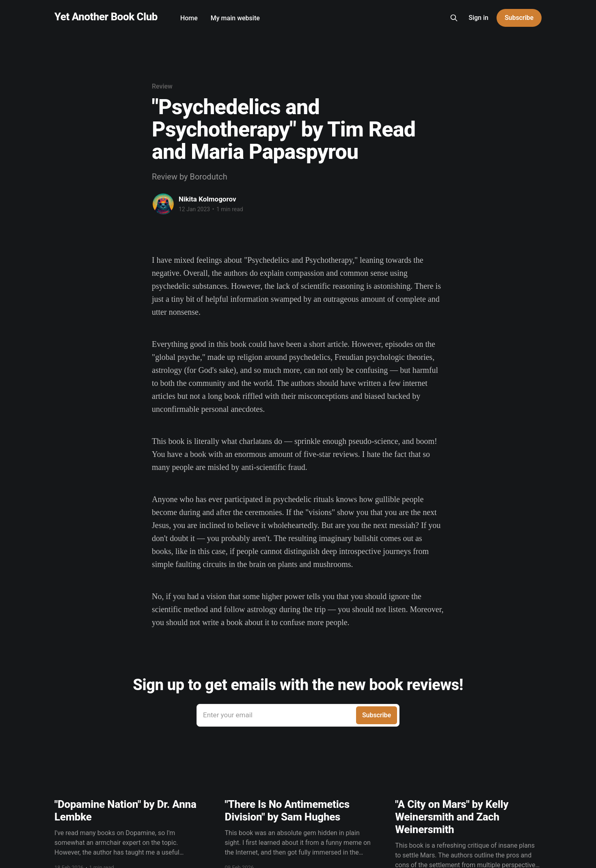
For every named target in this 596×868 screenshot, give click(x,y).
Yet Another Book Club (106, 17)
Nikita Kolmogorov (207, 199)
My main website (235, 18)
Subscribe (519, 18)
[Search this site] (454, 18)
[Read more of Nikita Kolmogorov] (163, 204)
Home (189, 18)
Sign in (478, 18)
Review (162, 86)
